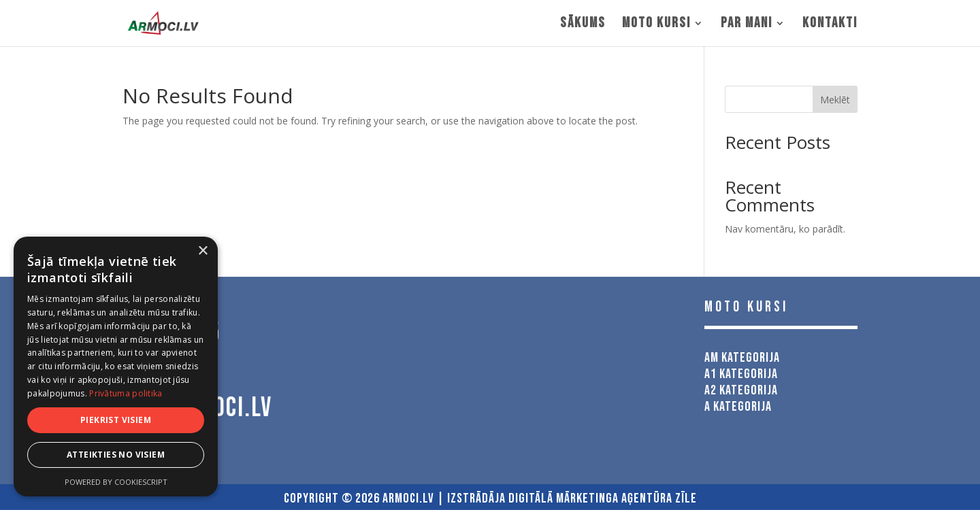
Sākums (583, 25)
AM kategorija (742, 358)
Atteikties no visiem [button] (116, 455)
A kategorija (738, 407)
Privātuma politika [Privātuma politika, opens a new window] (126, 393)
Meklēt (835, 100)
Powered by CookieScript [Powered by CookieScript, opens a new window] (116, 482)
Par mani (747, 25)
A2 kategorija (741, 390)
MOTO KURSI (656, 25)
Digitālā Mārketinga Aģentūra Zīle (603, 498)
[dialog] (116, 367)
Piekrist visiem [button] (116, 420)
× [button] (202, 251)
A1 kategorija (741, 374)
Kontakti (830, 25)
